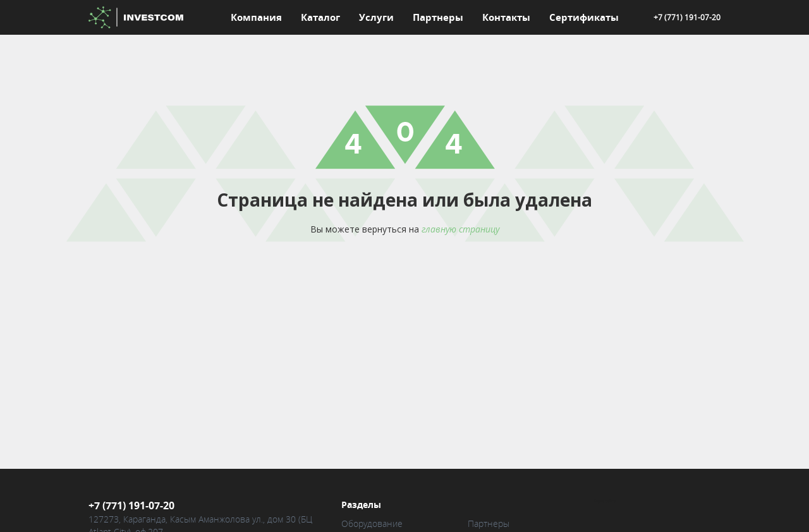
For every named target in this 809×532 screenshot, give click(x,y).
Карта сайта (605, 503)
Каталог (320, 17)
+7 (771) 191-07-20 (687, 17)
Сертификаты (584, 17)
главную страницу (460, 229)
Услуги (376, 17)
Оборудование (372, 525)
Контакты (506, 17)
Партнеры (438, 17)
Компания (256, 17)
